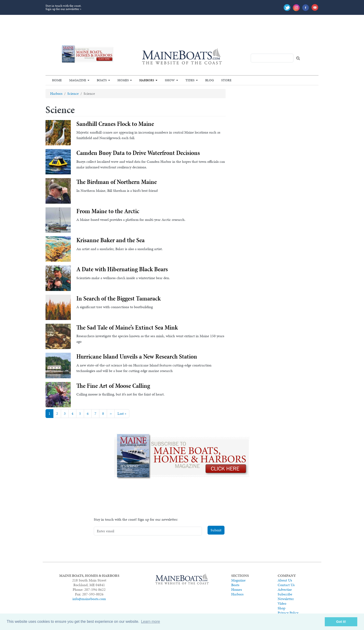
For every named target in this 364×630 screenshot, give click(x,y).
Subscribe (285, 594)
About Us (285, 580)
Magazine (78, 80)
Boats (102, 80)
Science (73, 93)
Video (282, 603)
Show (170, 80)
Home (57, 80)
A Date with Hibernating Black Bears (122, 269)
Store (226, 80)
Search (298, 58)
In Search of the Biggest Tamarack (119, 298)
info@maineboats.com (89, 599)
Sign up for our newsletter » (63, 9)
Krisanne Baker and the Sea (110, 240)
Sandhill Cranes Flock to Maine (115, 124)
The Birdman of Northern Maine (117, 182)
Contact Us (286, 585)
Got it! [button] (341, 622)
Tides (190, 80)
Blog (210, 80)
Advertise (285, 589)
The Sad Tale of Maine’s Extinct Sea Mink (127, 327)
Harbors (147, 80)
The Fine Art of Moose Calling (113, 386)
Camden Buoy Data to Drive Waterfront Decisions (138, 153)
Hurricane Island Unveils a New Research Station (137, 356)
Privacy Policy (288, 613)
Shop (281, 608)
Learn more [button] (150, 622)
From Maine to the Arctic (108, 211)
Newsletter (286, 599)
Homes (123, 80)
